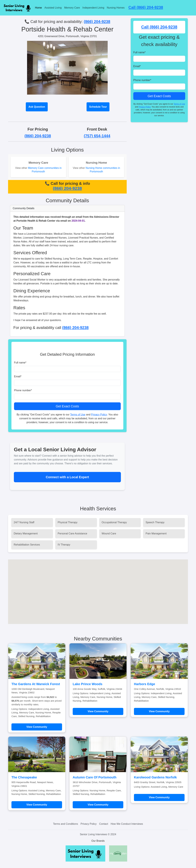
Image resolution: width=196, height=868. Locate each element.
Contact (104, 824)
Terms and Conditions (66, 824)
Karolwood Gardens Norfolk (155, 777)
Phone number (23, 390)
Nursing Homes (116, 8)
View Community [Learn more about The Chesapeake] (37, 805)
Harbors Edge (145, 684)
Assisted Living (53, 8)
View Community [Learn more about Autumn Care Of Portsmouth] (98, 805)
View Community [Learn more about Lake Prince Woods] (98, 711)
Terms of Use (78, 415)
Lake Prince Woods (88, 684)
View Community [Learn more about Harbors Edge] (159, 711)
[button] (98, 589)
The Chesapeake (24, 777)
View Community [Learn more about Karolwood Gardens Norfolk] (159, 797)
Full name (20, 363)
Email (18, 376)
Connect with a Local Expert (67, 477)
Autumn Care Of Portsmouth (95, 777)
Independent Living (93, 8)
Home (38, 8)
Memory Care (72, 8)
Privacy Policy (99, 415)
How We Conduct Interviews (127, 824)
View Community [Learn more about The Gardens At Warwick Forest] (37, 727)
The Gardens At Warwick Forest (36, 684)
